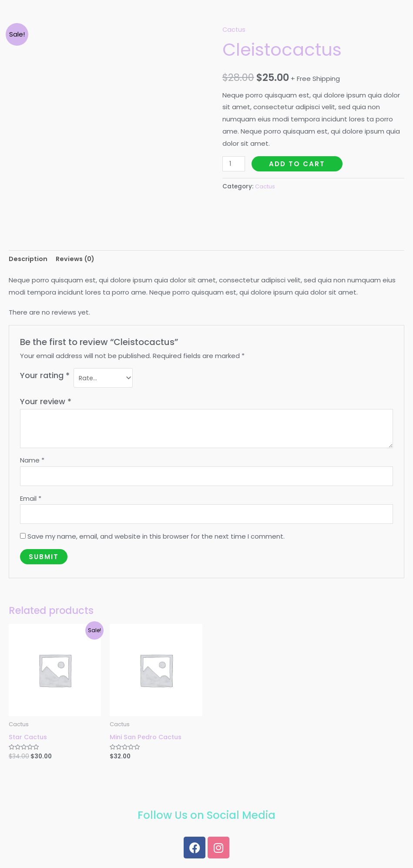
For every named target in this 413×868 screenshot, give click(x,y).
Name (32, 462)
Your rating (45, 377)
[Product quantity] (234, 164)
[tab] (29, 260)
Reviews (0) (78, 259)
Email (31, 501)
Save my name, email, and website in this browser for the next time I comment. (156, 541)
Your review (46, 404)
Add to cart (298, 164)
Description (29, 259)
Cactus (234, 29)
